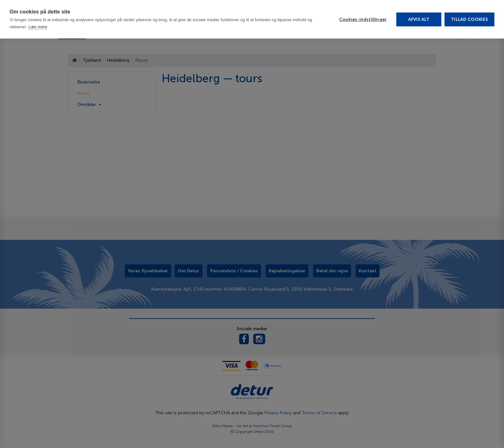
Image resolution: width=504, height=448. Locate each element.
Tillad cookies (469, 19)
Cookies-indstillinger (363, 19)
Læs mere (38, 27)
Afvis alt (419, 19)
